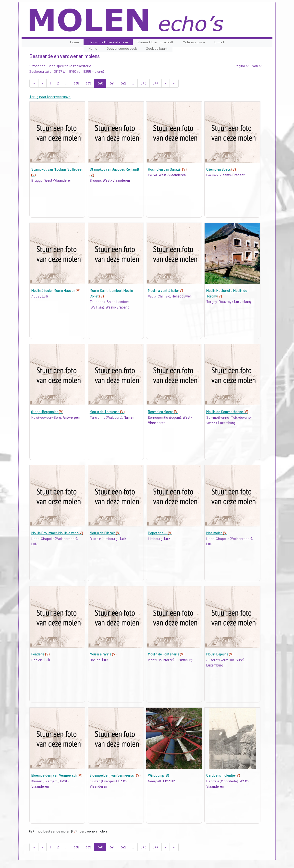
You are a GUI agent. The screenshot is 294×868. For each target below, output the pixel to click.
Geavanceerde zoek (122, 48)
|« (34, 83)
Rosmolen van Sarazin (167, 169)
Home (74, 42)
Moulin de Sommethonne (227, 412)
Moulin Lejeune (220, 654)
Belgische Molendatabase (108, 42)
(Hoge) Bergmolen (47, 412)
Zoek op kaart (157, 48)
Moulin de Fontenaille (166, 654)
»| (174, 83)
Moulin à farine (103, 654)
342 (123, 83)
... (66, 83)
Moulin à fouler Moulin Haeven (56, 291)
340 (100, 83)
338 (76, 83)
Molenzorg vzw (194, 42)
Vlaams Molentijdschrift (155, 42)
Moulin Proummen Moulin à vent (57, 533)
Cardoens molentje (223, 775)
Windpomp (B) (158, 775)
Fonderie (40, 654)
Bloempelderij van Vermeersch (57, 775)
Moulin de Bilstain (105, 533)
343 (144, 83)
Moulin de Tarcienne (107, 412)
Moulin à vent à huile (165, 291)
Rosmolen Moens (163, 412)
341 (112, 83)
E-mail (219, 42)
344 (156, 83)
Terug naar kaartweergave (50, 97)
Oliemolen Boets (221, 169)
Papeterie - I (160, 533)
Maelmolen (217, 533)
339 (88, 83)
